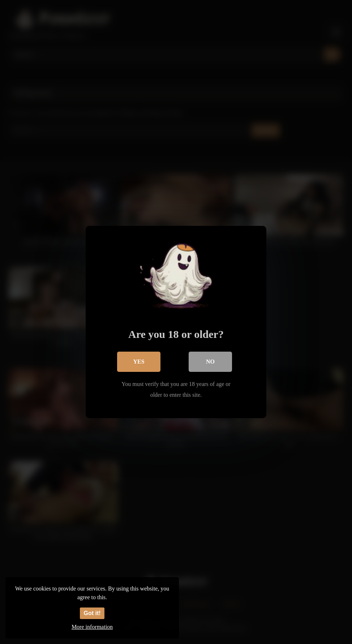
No (210, 362)
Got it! (92, 613)
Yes (139, 362)
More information (92, 627)
